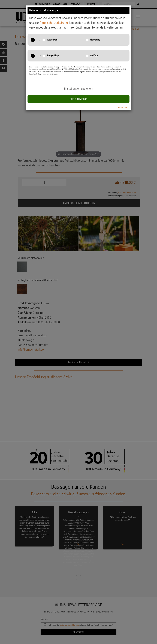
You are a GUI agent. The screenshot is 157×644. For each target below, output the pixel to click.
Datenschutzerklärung (54, 23)
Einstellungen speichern (78, 89)
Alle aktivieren (79, 99)
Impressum (123, 108)
